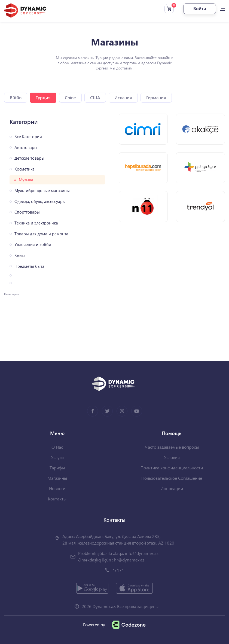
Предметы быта (29, 266)
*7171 (118, 570)
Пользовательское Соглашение (172, 478)
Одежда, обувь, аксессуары (40, 201)
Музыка (26, 180)
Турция (43, 97)
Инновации (172, 488)
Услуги (57, 457)
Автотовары (26, 148)
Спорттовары (27, 212)
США (95, 97)
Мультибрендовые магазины (42, 191)
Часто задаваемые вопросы (172, 447)
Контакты (57, 499)
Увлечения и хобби (33, 244)
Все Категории (28, 137)
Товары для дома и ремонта (41, 234)
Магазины (57, 478)
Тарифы (57, 468)
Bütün (16, 97)
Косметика (25, 169)
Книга (20, 255)
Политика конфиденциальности (172, 468)
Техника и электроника (36, 223)
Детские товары (29, 158)
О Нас (57, 447)
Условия (172, 457)
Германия (156, 97)
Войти (200, 8)
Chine (70, 97)
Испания (123, 97)
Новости (57, 488)
